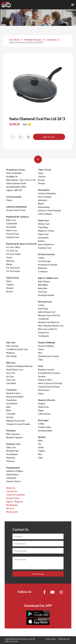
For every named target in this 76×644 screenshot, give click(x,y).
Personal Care (13, 234)
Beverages (43, 420)
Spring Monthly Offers (16, 187)
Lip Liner (10, 417)
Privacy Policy (13, 498)
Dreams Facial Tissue (16, 210)
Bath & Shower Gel (46, 312)
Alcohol (42, 437)
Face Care (11, 380)
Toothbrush (43, 319)
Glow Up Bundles (14, 173)
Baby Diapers (44, 281)
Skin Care (11, 363)
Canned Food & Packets (49, 387)
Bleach (41, 204)
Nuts (40, 353)
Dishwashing (44, 207)
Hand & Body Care (15, 370)
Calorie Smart (44, 414)
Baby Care (11, 220)
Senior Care (12, 230)
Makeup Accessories (16, 421)
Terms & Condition (15, 495)
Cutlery (41, 258)
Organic (42, 403)
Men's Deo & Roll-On (48, 329)
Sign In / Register (15, 502)
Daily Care (11, 447)
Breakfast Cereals (46, 370)
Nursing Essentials (46, 295)
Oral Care (42, 292)
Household (11, 227)
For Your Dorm (13, 268)
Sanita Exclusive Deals (16, 183)
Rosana (10, 291)
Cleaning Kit (12, 224)
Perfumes (11, 431)
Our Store (15, 40)
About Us (11, 488)
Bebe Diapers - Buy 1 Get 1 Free (21, 180)
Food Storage (44, 261)
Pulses (41, 394)
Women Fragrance (15, 437)
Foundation (11, 400)
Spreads (42, 376)
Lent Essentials (14, 197)
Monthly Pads (13, 451)
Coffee (41, 424)
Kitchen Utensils (33, 40)
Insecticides (43, 238)
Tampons (10, 461)
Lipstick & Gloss (13, 393)
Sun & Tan (11, 373)
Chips (41, 360)
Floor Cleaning (45, 197)
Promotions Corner (16, 170)
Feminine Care (13, 237)
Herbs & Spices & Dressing (50, 383)
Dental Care (43, 333)
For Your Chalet (13, 254)
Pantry (9, 200)
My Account (12, 512)
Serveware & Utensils (48, 265)
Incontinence (12, 454)
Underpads (11, 478)
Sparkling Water (45, 431)
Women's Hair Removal (49, 322)
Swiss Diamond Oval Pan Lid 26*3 (26, 42)
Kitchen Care (44, 224)
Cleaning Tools (45, 248)
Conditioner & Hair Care (17, 349)
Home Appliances (46, 244)
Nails (8, 407)
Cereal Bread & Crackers (49, 373)
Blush (9, 410)
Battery (41, 241)
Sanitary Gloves (13, 481)
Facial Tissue (13, 278)
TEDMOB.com (64, 639)
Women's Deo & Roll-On (49, 315)
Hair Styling (11, 356)
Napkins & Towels (46, 231)
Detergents (44, 190)
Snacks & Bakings (47, 342)
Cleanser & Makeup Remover (19, 366)
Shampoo (11, 353)
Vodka (41, 447)
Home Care (43, 220)
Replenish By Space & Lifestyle (21, 244)
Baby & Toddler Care (48, 278)
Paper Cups (43, 234)
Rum (40, 454)
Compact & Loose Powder (18, 424)
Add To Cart (49, 137)
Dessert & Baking (46, 346)
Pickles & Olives (45, 380)
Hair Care (11, 342)
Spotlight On (12, 177)
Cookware (51, 40)
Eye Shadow (12, 403)
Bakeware (43, 268)
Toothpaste (43, 336)
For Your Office (13, 247)
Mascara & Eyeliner (15, 397)
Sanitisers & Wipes (15, 471)
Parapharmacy (13, 468)
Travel (9, 257)
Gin (40, 444)
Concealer (11, 414)
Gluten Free (43, 407)
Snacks (41, 349)
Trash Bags (43, 227)
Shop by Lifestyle (46, 400)
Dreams (10, 288)
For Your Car (12, 251)
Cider (40, 458)
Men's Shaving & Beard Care (51, 326)
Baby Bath (43, 288)
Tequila (41, 451)
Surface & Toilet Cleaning (49, 210)
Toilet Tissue (45, 170)
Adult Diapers (13, 474)
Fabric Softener (45, 214)
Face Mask (11, 383)
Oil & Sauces (44, 390)
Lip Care (10, 376)
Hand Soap (43, 309)
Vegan (41, 410)
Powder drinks (45, 427)
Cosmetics (11, 390)
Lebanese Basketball (16, 207)
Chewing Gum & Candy (48, 356)
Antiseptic (43, 200)
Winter (9, 264)
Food (40, 366)
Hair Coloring (12, 346)
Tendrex (10, 285)
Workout (10, 261)
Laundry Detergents (47, 193)
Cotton (41, 305)
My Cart (10, 508)
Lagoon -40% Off (14, 190)
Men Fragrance (13, 434)
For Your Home (13, 271)
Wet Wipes (43, 285)
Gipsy (9, 281)
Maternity (11, 458)
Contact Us (12, 491)
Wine (40, 441)
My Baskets (12, 505)
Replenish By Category (18, 217)
